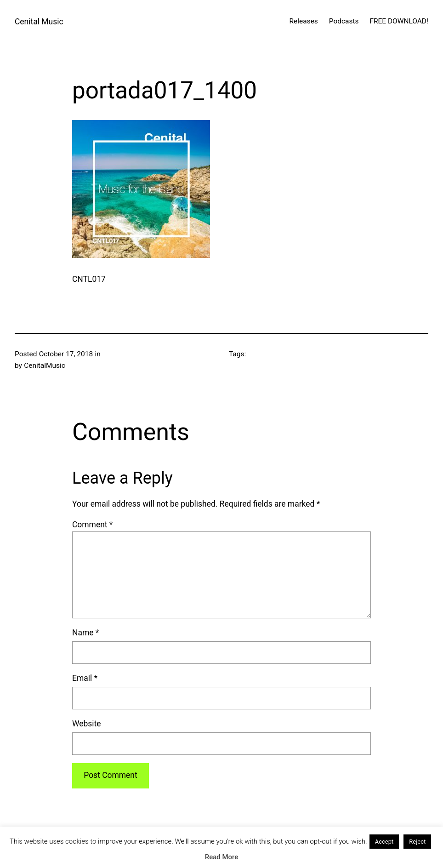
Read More (222, 857)
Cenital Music (39, 22)
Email (85, 678)
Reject (417, 842)
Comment (92, 525)
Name (85, 633)
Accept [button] (384, 842)
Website (87, 724)
